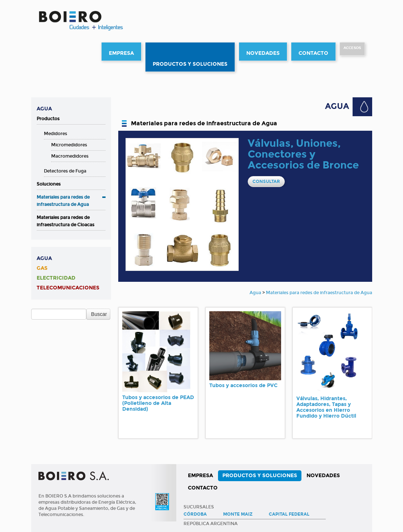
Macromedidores (70, 156)
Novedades (263, 53)
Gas (42, 268)
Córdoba (195, 514)
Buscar (99, 314)
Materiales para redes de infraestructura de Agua (63, 201)
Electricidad (56, 278)
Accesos (352, 48)
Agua (44, 109)
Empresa (121, 53)
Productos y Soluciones (190, 64)
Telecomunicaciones (68, 288)
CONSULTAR (266, 182)
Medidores (55, 134)
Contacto (313, 53)
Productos (48, 119)
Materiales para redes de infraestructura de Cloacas (65, 221)
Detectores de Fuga (65, 171)
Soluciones (49, 184)
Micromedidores (69, 145)
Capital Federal (289, 514)
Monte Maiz (238, 514)
